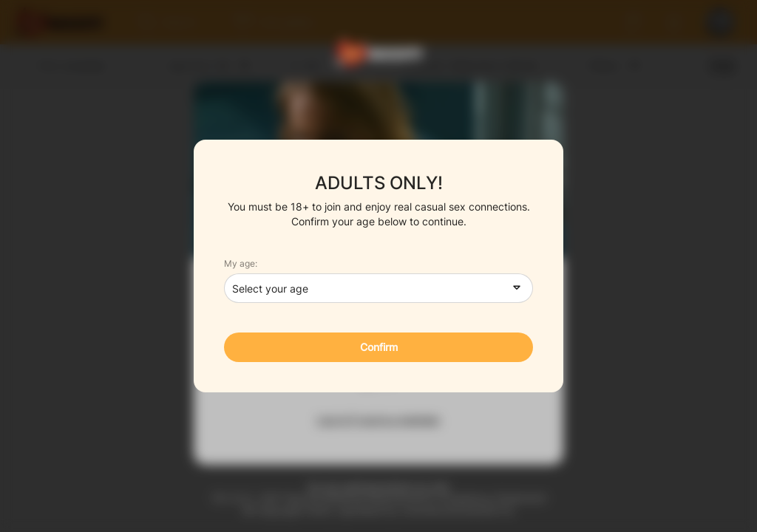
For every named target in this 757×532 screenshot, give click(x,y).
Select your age (270, 289)
